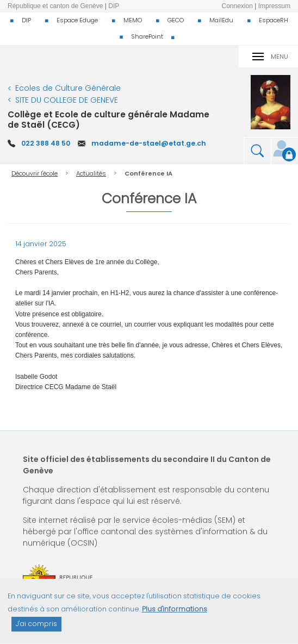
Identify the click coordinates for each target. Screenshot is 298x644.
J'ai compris (36, 630)
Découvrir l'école (35, 173)
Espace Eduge (77, 20)
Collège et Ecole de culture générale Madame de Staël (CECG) (108, 119)
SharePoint (147, 36)
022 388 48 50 (46, 143)
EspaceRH (274, 20)
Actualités (91, 173)
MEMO (133, 20)
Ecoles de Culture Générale (68, 88)
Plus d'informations (175, 614)
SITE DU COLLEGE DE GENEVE (67, 100)
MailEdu (221, 20)
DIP (26, 20)
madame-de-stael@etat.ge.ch (149, 143)
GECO (176, 20)
